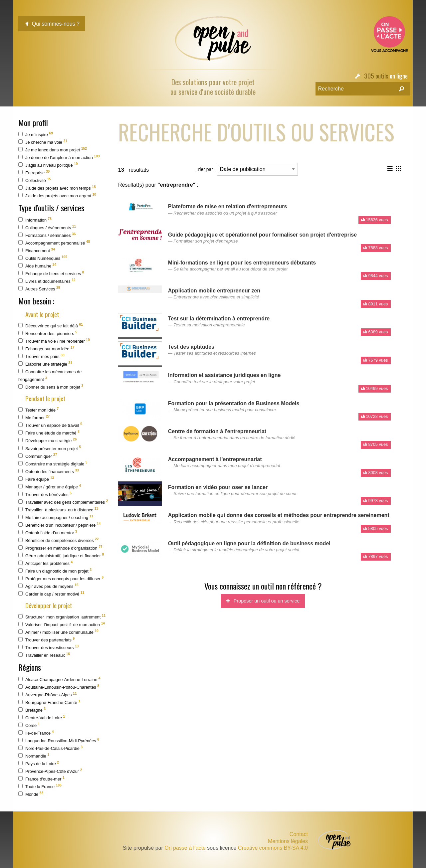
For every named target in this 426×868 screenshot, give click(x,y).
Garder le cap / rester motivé (51, 594)
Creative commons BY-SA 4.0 (273, 848)
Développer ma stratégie (47, 440)
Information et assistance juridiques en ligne (224, 375)
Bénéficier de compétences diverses (59, 540)
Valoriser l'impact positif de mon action (62, 624)
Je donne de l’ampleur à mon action (59, 157)
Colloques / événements (47, 227)
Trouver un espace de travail (50, 425)
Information (35, 220)
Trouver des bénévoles (45, 494)
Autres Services (39, 289)
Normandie (34, 756)
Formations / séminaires (47, 235)
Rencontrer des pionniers (48, 333)
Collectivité (35, 180)
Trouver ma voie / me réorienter (54, 341)
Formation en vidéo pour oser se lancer (218, 487)
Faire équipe (36, 479)
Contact (299, 834)
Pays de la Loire (39, 763)
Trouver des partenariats (46, 640)
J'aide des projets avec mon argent (57, 195)
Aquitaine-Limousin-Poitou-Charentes (59, 687)
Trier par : (247, 169)
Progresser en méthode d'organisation (60, 548)
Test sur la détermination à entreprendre (219, 319)
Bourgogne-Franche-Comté (49, 702)
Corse (29, 725)
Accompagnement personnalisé (54, 243)
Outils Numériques (43, 258)
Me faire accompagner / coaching (56, 517)
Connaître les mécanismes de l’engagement (50, 375)
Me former (34, 417)
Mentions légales (288, 841)
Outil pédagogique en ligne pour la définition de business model (249, 543)
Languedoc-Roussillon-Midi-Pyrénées (59, 740)
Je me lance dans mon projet (53, 150)
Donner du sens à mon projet (51, 387)
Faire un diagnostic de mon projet (55, 571)
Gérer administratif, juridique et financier (61, 555)
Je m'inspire (36, 134)
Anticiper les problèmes (45, 563)
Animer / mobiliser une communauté (58, 632)
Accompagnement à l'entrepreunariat (215, 459)
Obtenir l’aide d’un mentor (48, 532)
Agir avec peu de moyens (48, 586)
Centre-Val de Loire (42, 717)
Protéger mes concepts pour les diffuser (61, 578)
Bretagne (32, 710)
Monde (31, 794)
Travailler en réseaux (44, 655)
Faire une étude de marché (49, 433)
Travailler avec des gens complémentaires (63, 502)
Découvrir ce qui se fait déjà (51, 326)
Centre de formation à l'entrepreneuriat (217, 431)
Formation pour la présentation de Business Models (234, 403)
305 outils (376, 76)
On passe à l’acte (185, 848)
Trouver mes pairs (41, 356)
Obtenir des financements (49, 471)
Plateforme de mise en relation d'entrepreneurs (228, 206)
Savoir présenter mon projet (50, 448)
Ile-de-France (36, 733)
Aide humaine (37, 266)
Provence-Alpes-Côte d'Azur (50, 771)
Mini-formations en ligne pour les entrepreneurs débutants (242, 263)
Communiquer (38, 456)
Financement (37, 250)
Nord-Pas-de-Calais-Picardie (50, 748)
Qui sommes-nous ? (52, 24)
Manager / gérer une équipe (50, 487)
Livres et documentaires (47, 281)
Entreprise (34, 173)
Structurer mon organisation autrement (62, 617)
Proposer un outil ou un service (263, 601)
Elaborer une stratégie (45, 364)
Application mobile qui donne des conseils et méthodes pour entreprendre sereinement (279, 515)
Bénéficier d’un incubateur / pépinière (59, 525)
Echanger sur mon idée (46, 348)
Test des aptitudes (191, 347)
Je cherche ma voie (43, 142)
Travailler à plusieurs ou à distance (58, 510)
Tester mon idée (38, 410)
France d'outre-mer (41, 779)
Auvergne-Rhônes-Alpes (47, 694)
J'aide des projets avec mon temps (57, 188)
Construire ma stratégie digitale (53, 463)
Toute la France (40, 786)
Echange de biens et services (51, 273)
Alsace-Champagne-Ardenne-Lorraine (59, 679)
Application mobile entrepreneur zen (214, 291)
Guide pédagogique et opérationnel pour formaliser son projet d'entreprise (262, 235)
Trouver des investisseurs (48, 647)
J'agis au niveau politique (48, 165)
